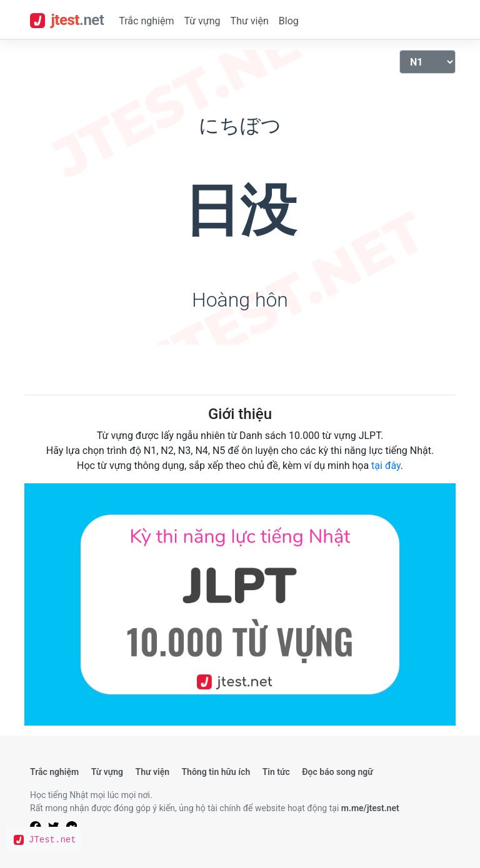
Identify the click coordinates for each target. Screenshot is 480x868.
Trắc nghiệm (146, 21)
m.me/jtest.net (370, 808)
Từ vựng (202, 21)
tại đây (386, 466)
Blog (289, 21)
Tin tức (276, 772)
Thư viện (250, 21)
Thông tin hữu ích (216, 772)
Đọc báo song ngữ (337, 772)
